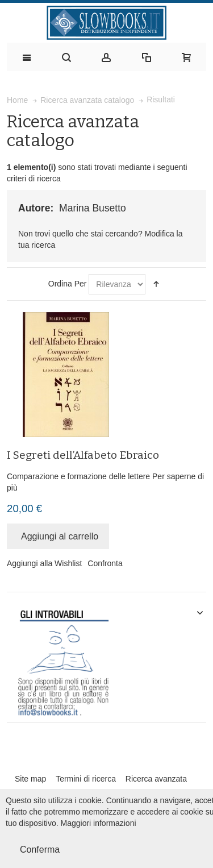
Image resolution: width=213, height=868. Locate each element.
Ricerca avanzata (156, 779)
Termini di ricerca (86, 779)
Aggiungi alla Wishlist (44, 563)
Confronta (105, 563)
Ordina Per (68, 284)
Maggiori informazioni (99, 823)
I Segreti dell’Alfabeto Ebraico (83, 455)
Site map (30, 779)
